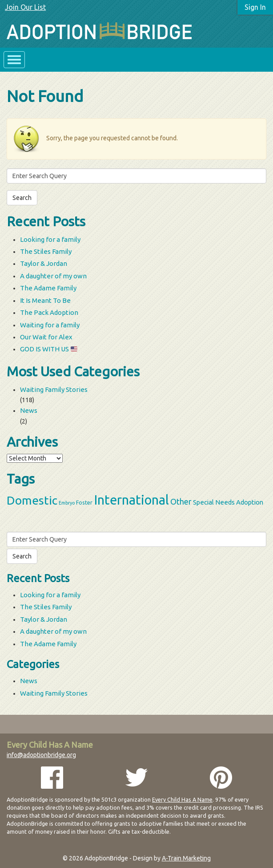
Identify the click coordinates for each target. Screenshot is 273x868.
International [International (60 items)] (131, 500)
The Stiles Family (46, 251)
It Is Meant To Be (45, 300)
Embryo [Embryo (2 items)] (67, 503)
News (29, 410)
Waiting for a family (50, 325)
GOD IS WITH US (49, 349)
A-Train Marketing (186, 858)
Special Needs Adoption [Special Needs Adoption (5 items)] (228, 502)
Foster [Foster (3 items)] (84, 502)
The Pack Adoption (49, 312)
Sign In (255, 7)
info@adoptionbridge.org (41, 755)
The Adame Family (48, 288)
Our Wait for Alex (46, 337)
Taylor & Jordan (44, 263)
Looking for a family (50, 239)
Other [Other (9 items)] (181, 501)
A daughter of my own (53, 276)
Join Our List (25, 7)
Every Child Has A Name (182, 799)
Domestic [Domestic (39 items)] (32, 500)
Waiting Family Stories (54, 389)
